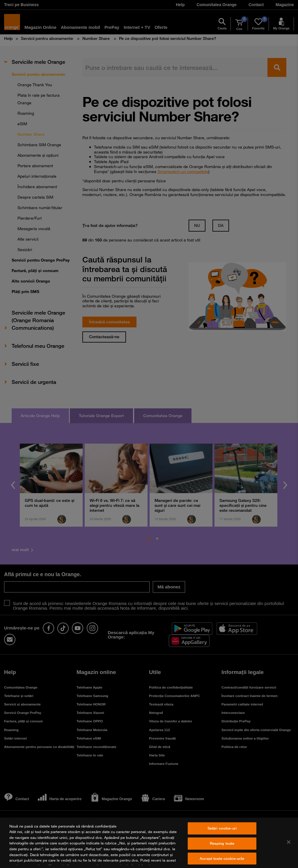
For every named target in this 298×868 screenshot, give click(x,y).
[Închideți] (289, 842)
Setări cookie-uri (222, 828)
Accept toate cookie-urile (222, 858)
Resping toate (222, 843)
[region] (149, 843)
